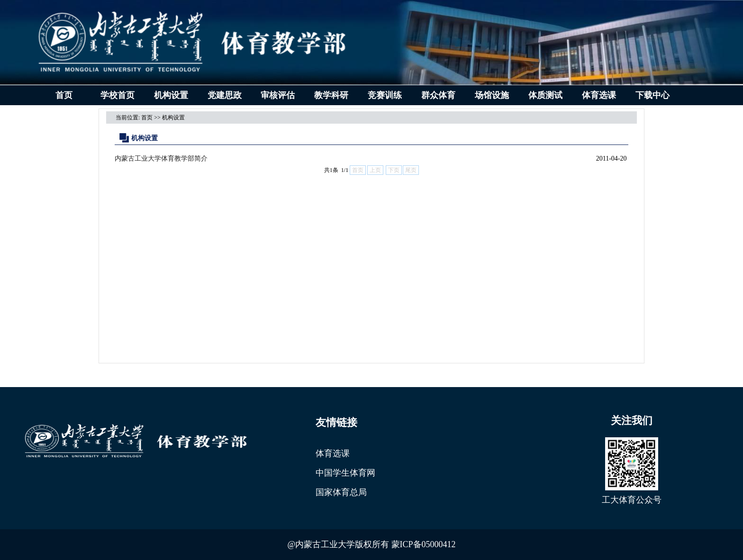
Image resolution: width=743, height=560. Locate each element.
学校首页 (118, 95)
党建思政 (225, 95)
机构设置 (171, 95)
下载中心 (652, 95)
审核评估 (278, 95)
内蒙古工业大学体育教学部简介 (161, 158)
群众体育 (438, 95)
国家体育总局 (341, 492)
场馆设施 (492, 95)
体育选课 (599, 95)
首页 (64, 95)
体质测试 (545, 95)
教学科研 (331, 95)
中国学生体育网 (345, 473)
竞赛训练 (385, 95)
